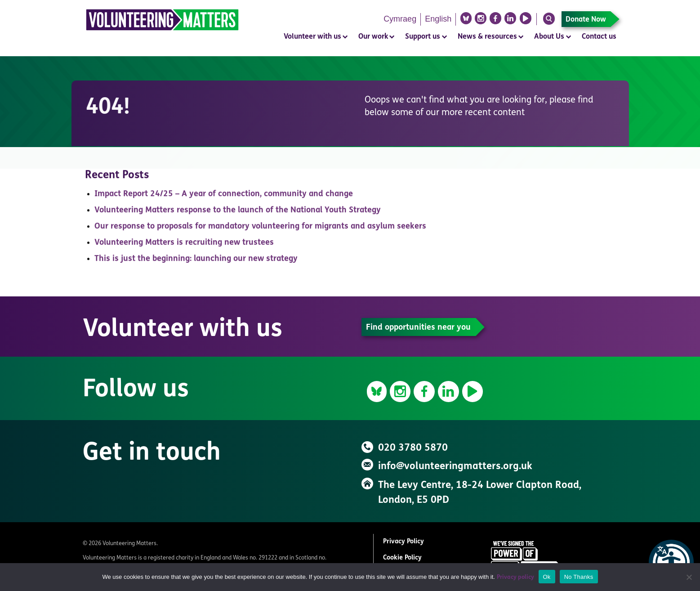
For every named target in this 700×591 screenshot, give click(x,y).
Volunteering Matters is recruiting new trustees (184, 245)
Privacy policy (515, 577)
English (438, 19)
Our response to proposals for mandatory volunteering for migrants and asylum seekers (260, 229)
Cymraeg (400, 19)
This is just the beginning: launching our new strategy (196, 261)
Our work (373, 37)
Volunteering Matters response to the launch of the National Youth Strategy (238, 213)
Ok (547, 577)
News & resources (487, 37)
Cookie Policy (402, 558)
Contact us (599, 37)
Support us (423, 37)
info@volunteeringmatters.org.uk (455, 467)
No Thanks (579, 577)
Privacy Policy (404, 542)
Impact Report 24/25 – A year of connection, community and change (224, 196)
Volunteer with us (312, 37)
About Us (549, 37)
